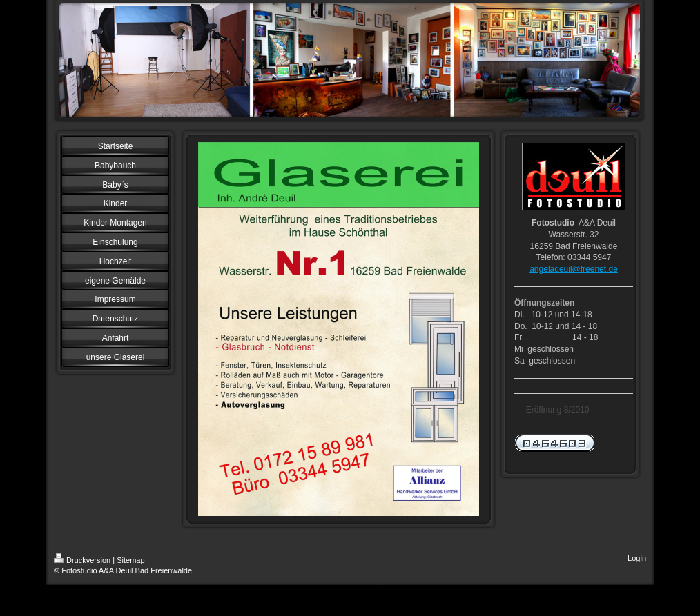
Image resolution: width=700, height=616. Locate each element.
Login (637, 558)
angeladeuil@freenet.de (574, 269)
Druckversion (82, 560)
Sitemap (130, 560)
